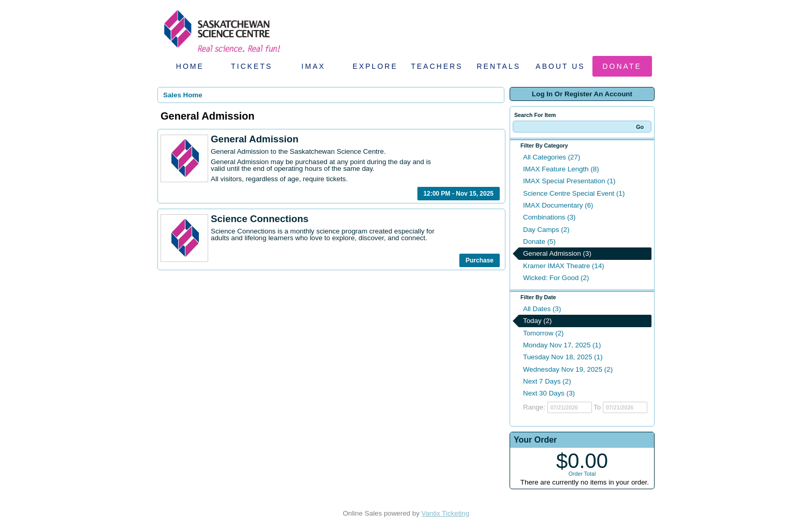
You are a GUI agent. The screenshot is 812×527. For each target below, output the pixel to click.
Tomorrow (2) (543, 333)
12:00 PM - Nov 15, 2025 (459, 194)
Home (190, 66)
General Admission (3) (557, 253)
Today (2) (538, 321)
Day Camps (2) (546, 230)
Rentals (499, 66)
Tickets (252, 66)
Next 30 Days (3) (549, 393)
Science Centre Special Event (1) (574, 193)
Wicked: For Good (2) (556, 278)
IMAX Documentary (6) (558, 205)
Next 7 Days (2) (547, 381)
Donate (622, 66)
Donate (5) (539, 241)
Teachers (437, 66)
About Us (560, 66)
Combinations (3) (549, 217)
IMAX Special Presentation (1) (569, 181)
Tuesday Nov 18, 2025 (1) (563, 357)
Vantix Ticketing (445, 513)
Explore (375, 66)
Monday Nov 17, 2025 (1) (562, 345)
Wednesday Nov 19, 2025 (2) (568, 369)
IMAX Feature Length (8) (561, 169)
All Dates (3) (542, 309)
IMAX (313, 66)
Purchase (480, 260)
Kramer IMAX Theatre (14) (564, 266)
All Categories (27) (552, 157)
